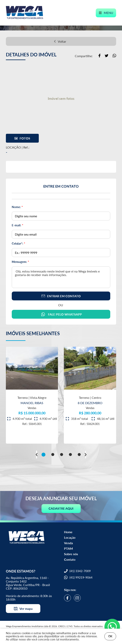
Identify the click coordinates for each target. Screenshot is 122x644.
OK (110, 636)
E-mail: (17, 225)
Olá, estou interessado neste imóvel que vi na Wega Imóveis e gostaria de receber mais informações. (61, 277)
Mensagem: (20, 262)
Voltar (60, 41)
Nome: (17, 207)
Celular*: (18, 243)
